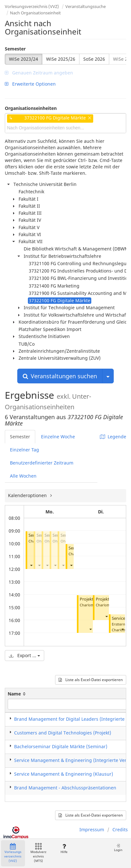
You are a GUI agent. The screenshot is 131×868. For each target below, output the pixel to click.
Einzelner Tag (25, 450)
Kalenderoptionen (28, 495)
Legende (113, 437)
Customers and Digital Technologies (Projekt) (63, 733)
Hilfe (64, 849)
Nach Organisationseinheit (35, 13)
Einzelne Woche (58, 437)
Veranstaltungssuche (86, 6)
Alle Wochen (23, 476)
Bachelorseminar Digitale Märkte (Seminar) (61, 746)
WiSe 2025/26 (61, 59)
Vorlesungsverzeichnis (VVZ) (32, 6)
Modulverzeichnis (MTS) (38, 853)
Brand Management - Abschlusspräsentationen (65, 788)
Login (118, 848)
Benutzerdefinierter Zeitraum (42, 463)
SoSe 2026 (94, 59)
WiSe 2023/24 (24, 59)
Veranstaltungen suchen (60, 376)
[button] (31, 565)
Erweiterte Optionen (30, 84)
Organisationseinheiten (31, 108)
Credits (120, 830)
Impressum (92, 830)
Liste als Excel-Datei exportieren (91, 680)
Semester (15, 49)
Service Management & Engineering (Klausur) (64, 774)
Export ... (25, 655)
